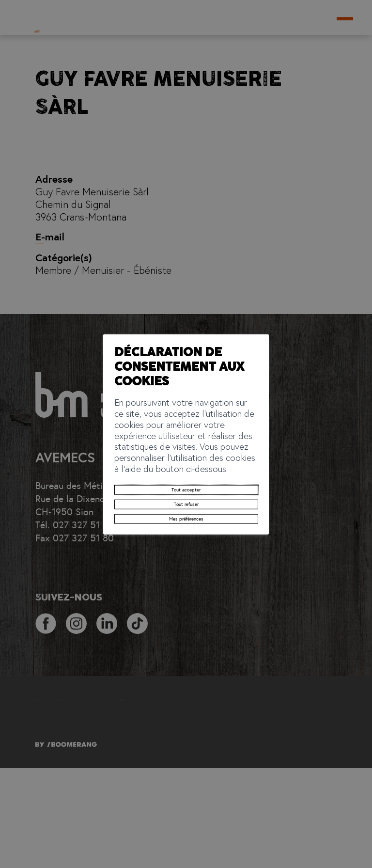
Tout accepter (186, 459)
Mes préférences (186, 502)
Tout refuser (186, 480)
